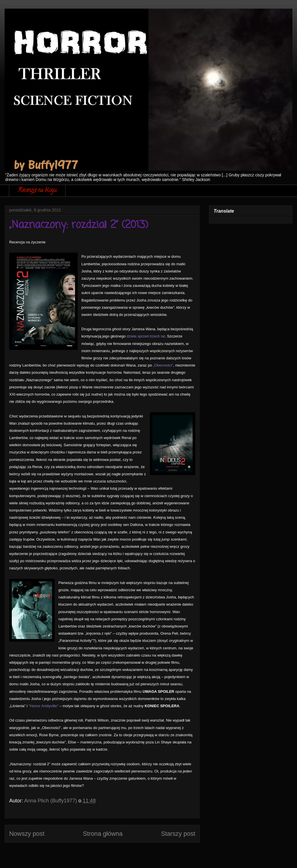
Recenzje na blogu (37, 191)
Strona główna (103, 834)
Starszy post (178, 834)
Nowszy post (27, 834)
